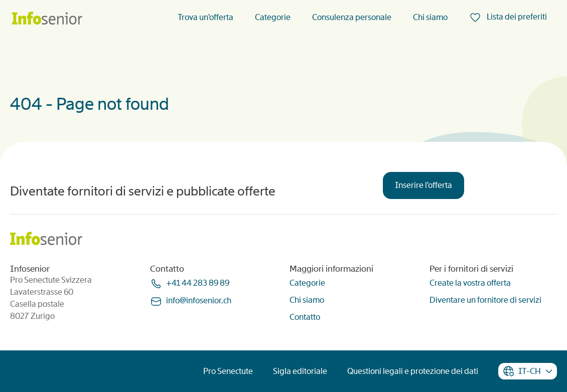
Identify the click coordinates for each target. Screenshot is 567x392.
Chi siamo (430, 17)
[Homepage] (47, 19)
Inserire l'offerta (423, 185)
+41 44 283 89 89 (198, 283)
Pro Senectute (228, 371)
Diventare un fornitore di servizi (485, 300)
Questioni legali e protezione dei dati (413, 371)
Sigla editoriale (300, 371)
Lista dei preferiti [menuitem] (516, 17)
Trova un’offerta (205, 17)
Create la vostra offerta (470, 283)
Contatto (305, 317)
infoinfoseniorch (199, 301)
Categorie (273, 17)
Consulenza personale (352, 17)
